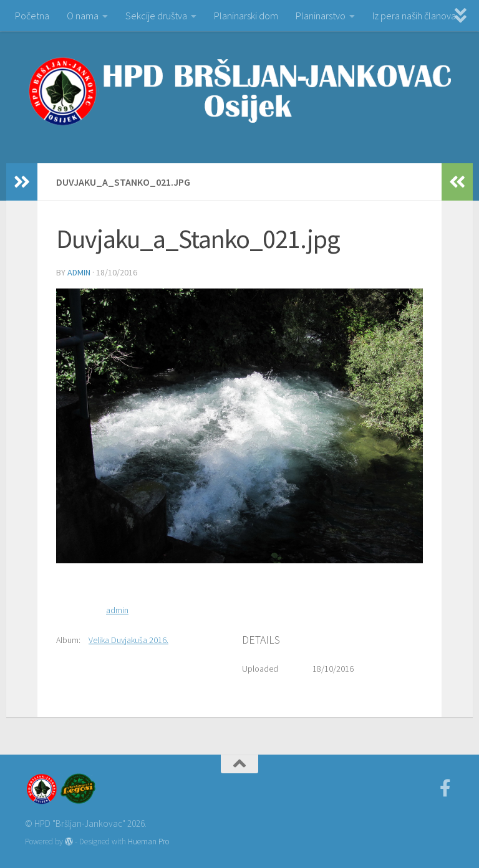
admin (79, 272)
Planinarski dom (246, 16)
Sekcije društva (156, 16)
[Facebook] (445, 788)
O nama (83, 16)
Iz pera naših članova (414, 16)
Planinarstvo (321, 16)
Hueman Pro (148, 842)
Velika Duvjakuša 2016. (128, 640)
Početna (32, 16)
